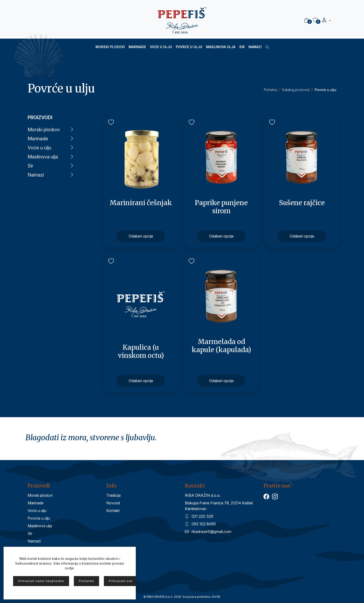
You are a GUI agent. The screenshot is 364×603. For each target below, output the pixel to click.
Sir (242, 47)
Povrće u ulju (189, 47)
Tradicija (113, 495)
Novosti (113, 503)
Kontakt (113, 511)
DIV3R (216, 597)
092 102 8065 (200, 524)
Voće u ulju (161, 47)
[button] (326, 21)
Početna (270, 90)
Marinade (137, 47)
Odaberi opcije (141, 236)
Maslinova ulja (221, 47)
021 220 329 (199, 516)
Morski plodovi (110, 47)
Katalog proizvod (296, 90)
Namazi (255, 47)
